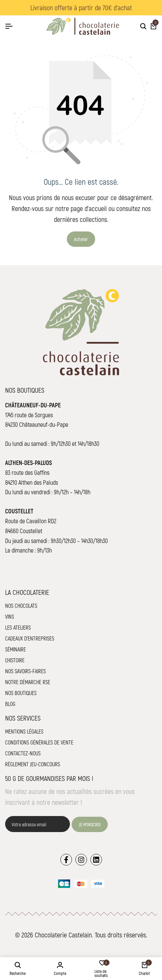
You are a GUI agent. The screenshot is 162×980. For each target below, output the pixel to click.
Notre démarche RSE (28, 682)
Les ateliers (18, 627)
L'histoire (15, 660)
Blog (10, 704)
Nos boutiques (21, 693)
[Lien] (66, 860)
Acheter (81, 239)
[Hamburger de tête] (9, 26)
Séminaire (16, 649)
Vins (10, 616)
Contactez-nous (23, 753)
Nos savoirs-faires (25, 671)
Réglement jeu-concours (33, 764)
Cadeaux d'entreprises (30, 638)
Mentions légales (24, 731)
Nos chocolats (21, 606)
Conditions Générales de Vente (39, 742)
